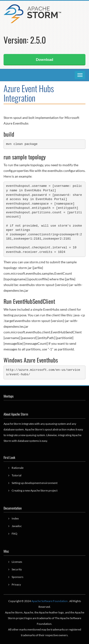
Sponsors (17, 577)
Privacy (16, 584)
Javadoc (17, 526)
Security (17, 569)
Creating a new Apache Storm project (35, 490)
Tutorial (16, 475)
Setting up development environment (35, 483)
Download (44, 59)
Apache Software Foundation (49, 601)
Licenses (17, 562)
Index (15, 518)
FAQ (14, 534)
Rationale (18, 468)
